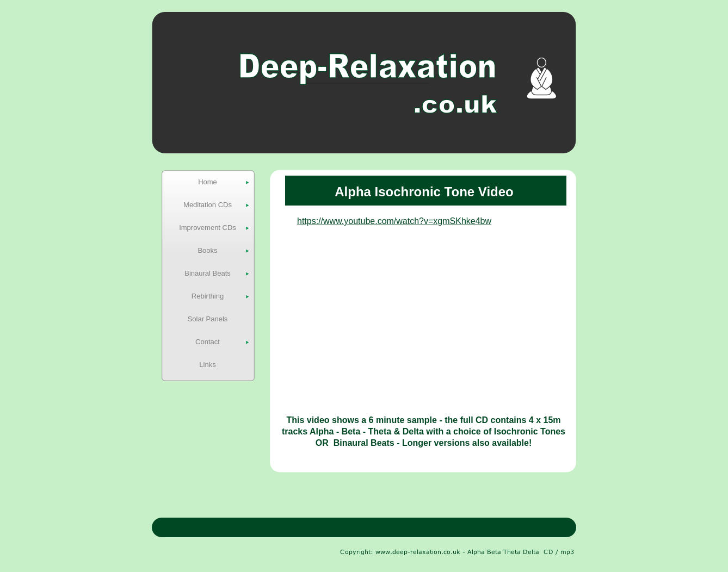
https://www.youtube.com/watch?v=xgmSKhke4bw (394, 221)
